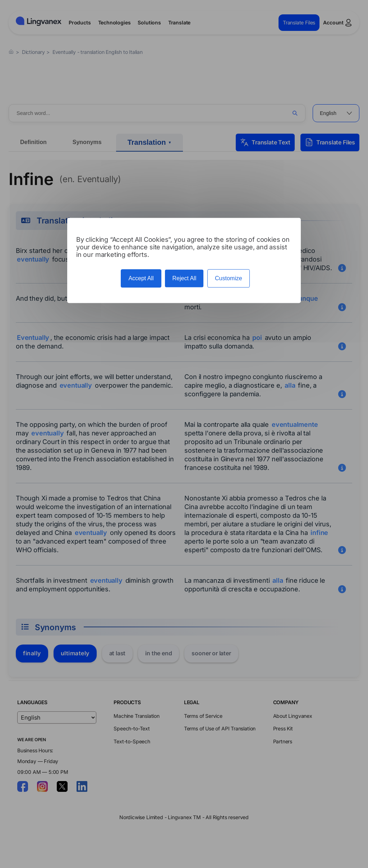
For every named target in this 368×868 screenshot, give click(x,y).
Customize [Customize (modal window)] (229, 278)
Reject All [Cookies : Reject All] (184, 278)
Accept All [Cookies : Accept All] (141, 278)
